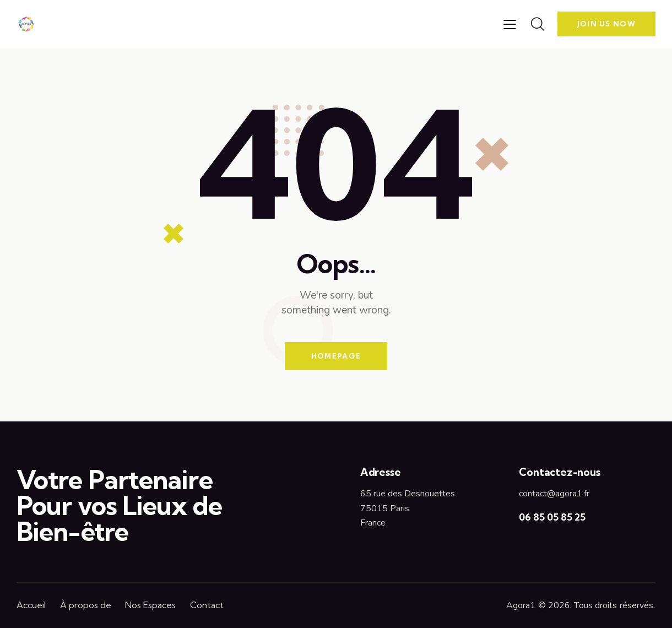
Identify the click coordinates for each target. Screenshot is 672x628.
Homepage (336, 356)
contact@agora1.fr (554, 494)
